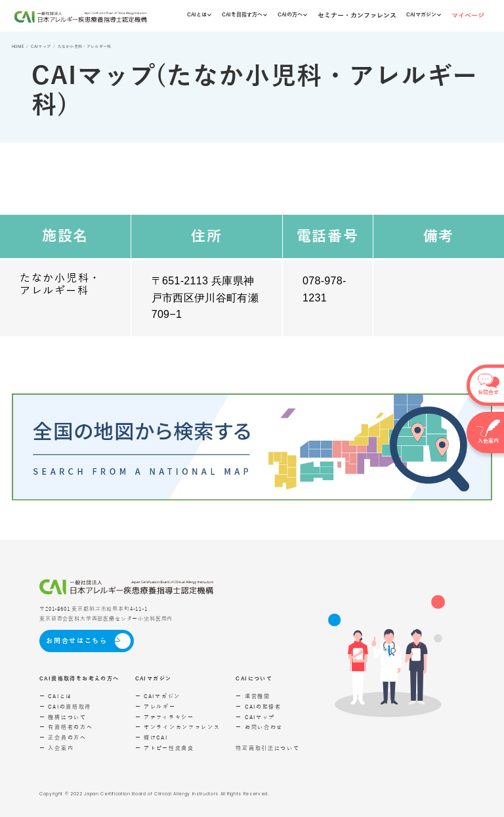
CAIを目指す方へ (244, 15)
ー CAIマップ (255, 718)
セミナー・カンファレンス (357, 15)
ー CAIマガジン (158, 696)
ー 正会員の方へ (63, 738)
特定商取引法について (267, 748)
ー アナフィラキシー (165, 718)
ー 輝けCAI (152, 738)
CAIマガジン (424, 15)
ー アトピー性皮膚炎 (165, 748)
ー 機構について (63, 718)
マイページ (468, 15)
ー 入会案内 (56, 748)
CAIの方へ (292, 15)
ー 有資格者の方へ (66, 727)
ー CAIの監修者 (258, 707)
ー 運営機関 (253, 696)
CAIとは (199, 15)
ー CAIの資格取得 (65, 707)
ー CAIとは (56, 696)
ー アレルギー (156, 707)
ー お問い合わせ (259, 727)
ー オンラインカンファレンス (178, 727)
